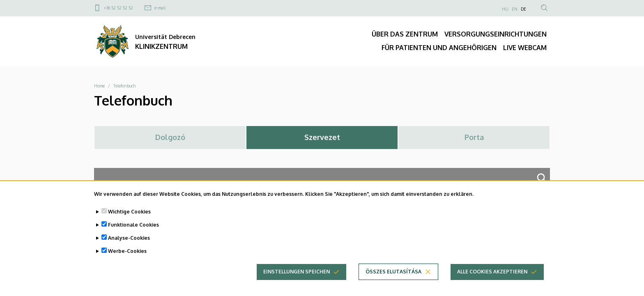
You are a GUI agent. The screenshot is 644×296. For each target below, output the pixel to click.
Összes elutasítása (393, 277)
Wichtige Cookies (129, 217)
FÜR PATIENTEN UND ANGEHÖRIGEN (439, 48)
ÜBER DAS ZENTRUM (405, 34)
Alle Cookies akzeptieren (492, 277)
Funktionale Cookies (133, 230)
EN (515, 9)
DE (523, 9)
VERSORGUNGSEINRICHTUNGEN (496, 34)
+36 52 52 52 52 (118, 8)
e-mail (160, 8)
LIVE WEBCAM (525, 48)
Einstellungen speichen (297, 277)
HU (505, 9)
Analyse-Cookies (129, 243)
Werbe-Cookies (127, 256)
